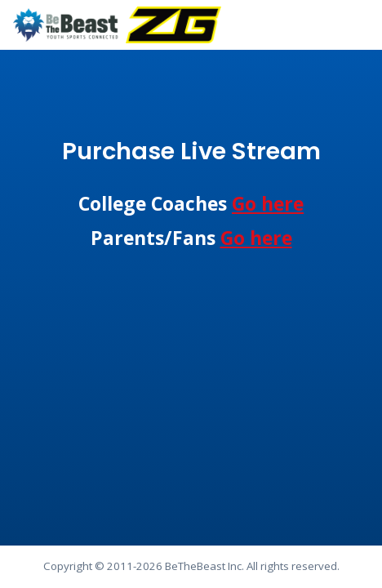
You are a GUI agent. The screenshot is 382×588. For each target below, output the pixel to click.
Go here (268, 203)
